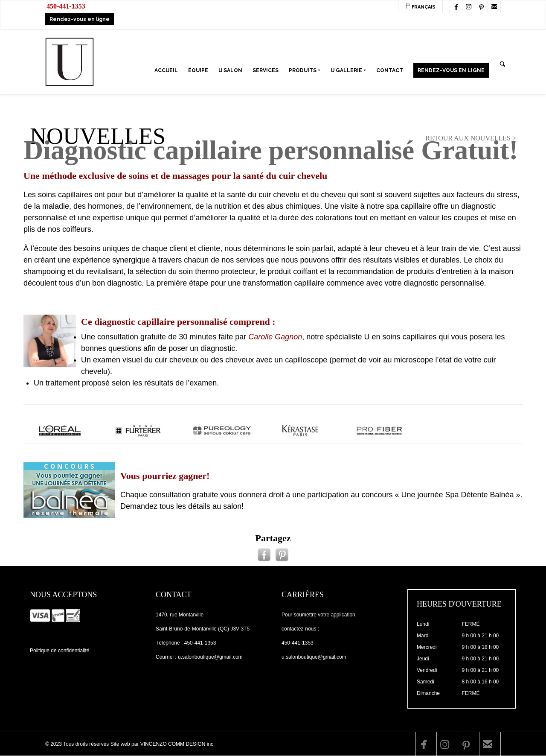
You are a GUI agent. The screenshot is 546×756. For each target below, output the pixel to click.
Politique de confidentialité (60, 651)
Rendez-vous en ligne (80, 19)
